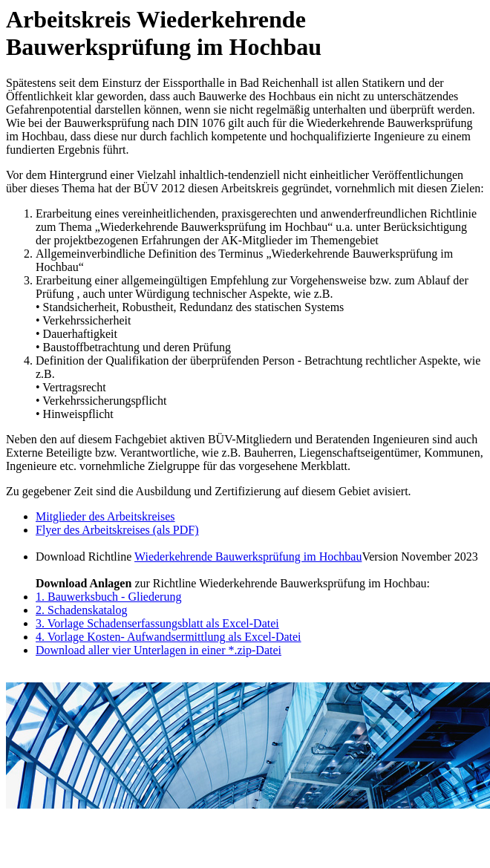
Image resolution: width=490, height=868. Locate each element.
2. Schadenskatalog (82, 610)
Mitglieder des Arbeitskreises (105, 516)
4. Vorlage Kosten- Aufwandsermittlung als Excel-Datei (169, 637)
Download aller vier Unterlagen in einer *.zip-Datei (159, 650)
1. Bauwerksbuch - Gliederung (108, 597)
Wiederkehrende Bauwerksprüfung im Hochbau (248, 557)
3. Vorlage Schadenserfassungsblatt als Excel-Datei (157, 623)
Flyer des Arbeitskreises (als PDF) (117, 530)
